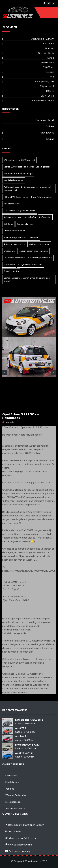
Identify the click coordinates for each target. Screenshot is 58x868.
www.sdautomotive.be (20, 845)
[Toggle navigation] (54, 13)
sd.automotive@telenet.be (22, 838)
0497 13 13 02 (14, 832)
